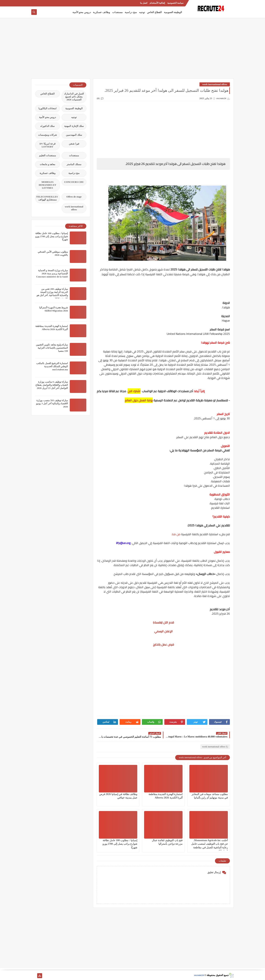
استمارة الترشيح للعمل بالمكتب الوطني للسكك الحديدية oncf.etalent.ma (52, 366)
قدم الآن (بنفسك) (163, 622)
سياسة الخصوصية (175, 3)
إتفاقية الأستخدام (157, 3)
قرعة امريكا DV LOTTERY (47, 145)
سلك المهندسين (74, 135)
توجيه (142, 12)
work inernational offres (215, 84)
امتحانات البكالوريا (47, 108)
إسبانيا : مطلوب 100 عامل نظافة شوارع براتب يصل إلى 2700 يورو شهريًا (120, 844)
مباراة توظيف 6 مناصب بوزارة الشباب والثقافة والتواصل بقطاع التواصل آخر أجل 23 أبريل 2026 (52, 385)
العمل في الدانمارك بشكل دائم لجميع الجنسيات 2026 (74, 97)
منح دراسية (131, 12)
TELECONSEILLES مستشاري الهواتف (47, 198)
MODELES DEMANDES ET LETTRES (48, 185)
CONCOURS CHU (74, 182)
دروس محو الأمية (82, 12)
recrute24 (199, 975)
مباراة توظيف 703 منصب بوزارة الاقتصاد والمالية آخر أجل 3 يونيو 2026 (52, 403)
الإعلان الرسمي (163, 631)
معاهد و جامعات (48, 164)
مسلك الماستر (74, 164)
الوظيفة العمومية (173, 12)
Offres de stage (74, 197)
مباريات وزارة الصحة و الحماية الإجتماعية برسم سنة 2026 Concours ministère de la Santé (52, 273)
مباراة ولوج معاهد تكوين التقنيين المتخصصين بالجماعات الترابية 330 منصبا (52, 348)
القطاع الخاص (154, 12)
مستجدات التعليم (47, 155)
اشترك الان (134, 391)
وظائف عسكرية (101, 12)
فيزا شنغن (74, 144)
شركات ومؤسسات (47, 135)
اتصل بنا (144, 3)
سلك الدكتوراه (47, 126)
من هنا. (176, 534)
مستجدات (118, 12)
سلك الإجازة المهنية (74, 126)
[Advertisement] (132, 50)
